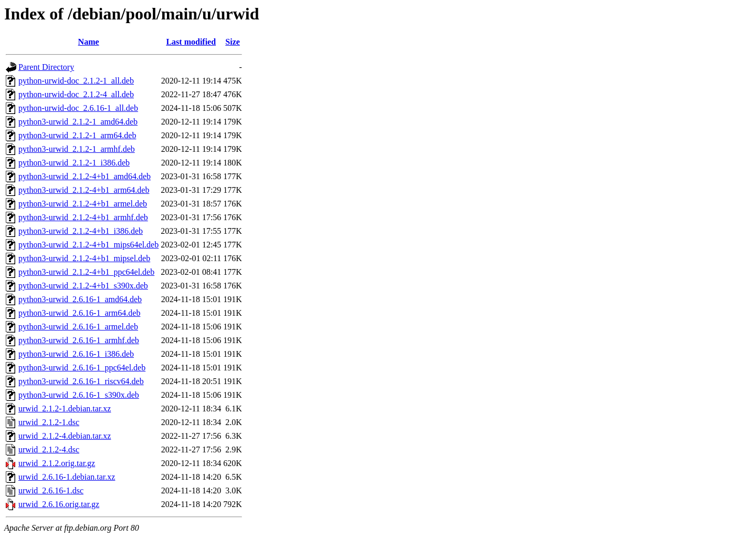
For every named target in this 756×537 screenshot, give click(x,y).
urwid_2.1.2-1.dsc (49, 422)
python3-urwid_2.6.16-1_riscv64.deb (81, 381)
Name (89, 42)
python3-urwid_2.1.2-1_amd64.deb (78, 122)
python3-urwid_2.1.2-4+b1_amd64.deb (85, 176)
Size (233, 42)
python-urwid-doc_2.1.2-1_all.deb (76, 81)
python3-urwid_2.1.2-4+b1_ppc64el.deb (86, 272)
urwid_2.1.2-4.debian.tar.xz (65, 436)
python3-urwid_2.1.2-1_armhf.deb (77, 149)
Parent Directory (46, 67)
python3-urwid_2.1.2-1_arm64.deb (77, 135)
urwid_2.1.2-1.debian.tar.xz (65, 409)
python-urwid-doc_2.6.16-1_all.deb (78, 108)
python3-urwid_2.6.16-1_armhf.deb (79, 340)
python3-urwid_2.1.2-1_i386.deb (74, 163)
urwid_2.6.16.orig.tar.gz (59, 504)
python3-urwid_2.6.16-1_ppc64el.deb (82, 368)
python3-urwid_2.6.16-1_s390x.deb (79, 395)
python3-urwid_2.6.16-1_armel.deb (78, 327)
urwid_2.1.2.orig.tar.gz (57, 463)
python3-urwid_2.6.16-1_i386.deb (76, 354)
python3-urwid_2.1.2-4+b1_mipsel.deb (84, 258)
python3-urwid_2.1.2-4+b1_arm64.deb (84, 190)
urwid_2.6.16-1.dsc (51, 490)
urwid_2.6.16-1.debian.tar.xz (67, 477)
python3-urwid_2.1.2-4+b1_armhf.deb (83, 217)
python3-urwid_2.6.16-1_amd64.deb (80, 299)
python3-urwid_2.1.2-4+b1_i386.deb (81, 231)
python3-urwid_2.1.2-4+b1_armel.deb (83, 204)
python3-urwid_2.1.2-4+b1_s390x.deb (83, 286)
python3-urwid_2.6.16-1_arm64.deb (79, 313)
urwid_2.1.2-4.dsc (49, 450)
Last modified (191, 42)
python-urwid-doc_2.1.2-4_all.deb (76, 94)
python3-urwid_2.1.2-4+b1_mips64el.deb (88, 245)
